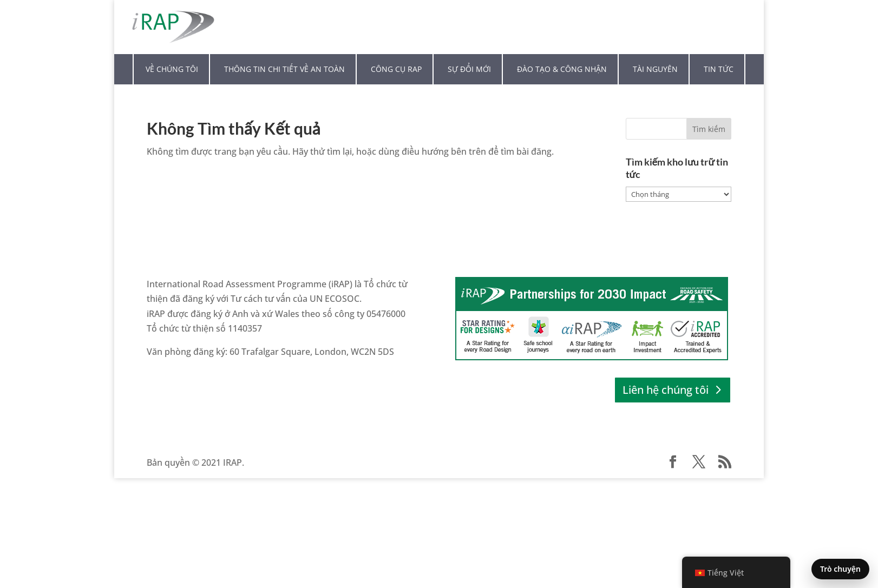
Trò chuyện (840, 569)
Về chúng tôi (172, 69)
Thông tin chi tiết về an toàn (284, 69)
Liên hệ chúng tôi (666, 390)
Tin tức (719, 69)
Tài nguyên (655, 69)
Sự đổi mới (469, 69)
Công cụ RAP (396, 69)
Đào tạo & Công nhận (562, 69)
